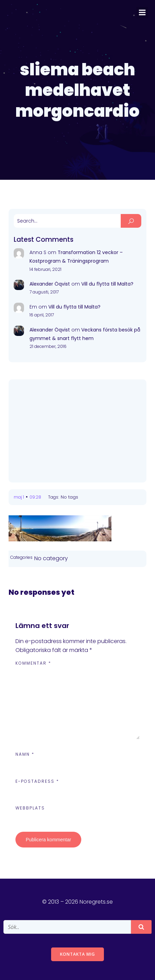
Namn (25, 754)
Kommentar (33, 663)
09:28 (35, 497)
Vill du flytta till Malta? (107, 284)
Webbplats (30, 808)
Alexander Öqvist (50, 284)
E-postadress (37, 781)
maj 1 (19, 497)
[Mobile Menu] (142, 13)
